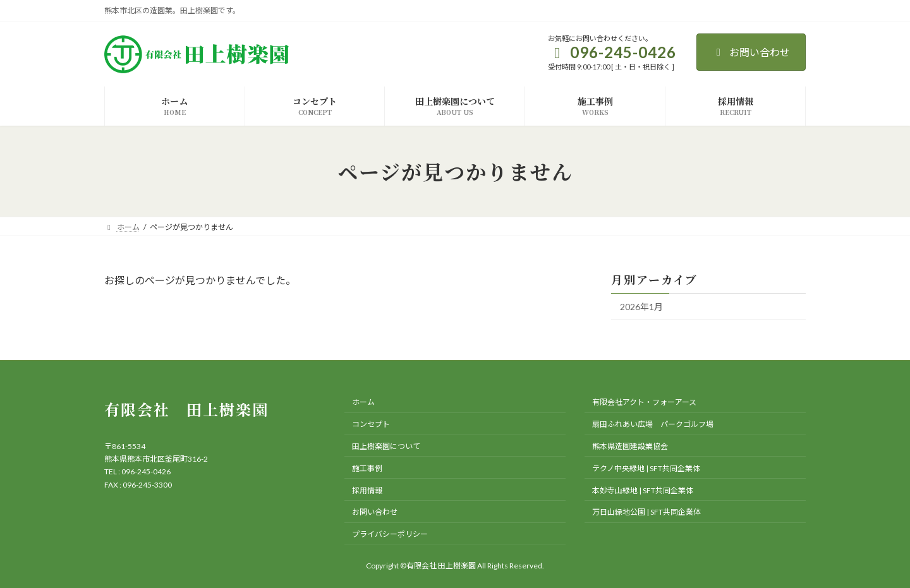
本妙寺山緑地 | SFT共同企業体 (643, 490)
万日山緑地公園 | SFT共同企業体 (646, 512)
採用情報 (367, 490)
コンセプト (371, 424)
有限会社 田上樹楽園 (186, 409)
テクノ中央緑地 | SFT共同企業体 (646, 468)
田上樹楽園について (386, 446)
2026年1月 (641, 307)
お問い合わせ (751, 52)
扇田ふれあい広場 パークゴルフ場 (653, 424)
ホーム (363, 402)
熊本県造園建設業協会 (630, 446)
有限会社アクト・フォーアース (644, 402)
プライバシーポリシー (390, 534)
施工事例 (367, 468)
